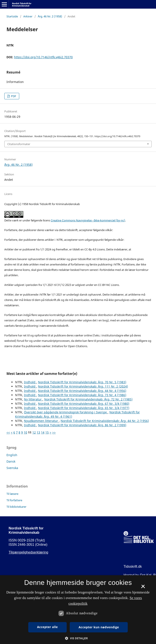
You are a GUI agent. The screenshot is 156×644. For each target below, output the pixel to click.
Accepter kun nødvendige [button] (99, 627)
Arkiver (28, 16)
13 (38, 432)
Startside (12, 16)
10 (25, 432)
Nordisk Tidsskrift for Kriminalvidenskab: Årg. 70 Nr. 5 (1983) (82, 382)
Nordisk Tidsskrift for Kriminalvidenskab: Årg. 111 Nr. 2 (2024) (83, 386)
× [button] (143, 588)
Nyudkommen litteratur (41, 421)
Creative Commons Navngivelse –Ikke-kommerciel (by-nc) (88, 220)
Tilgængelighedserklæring (28, 552)
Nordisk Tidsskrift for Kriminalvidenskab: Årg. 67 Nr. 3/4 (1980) (84, 404)
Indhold (30, 382)
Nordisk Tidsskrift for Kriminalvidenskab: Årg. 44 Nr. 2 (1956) (105, 421)
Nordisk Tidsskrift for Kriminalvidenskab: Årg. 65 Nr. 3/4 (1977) (84, 408)
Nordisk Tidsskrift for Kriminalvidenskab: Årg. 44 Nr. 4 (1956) (82, 391)
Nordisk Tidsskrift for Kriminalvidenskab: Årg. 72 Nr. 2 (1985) (88, 399)
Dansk (11, 461)
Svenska (12, 468)
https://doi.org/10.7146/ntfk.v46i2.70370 (43, 57)
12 (34, 432)
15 (47, 432)
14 (43, 432)
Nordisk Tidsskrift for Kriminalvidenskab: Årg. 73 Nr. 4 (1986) (82, 395)
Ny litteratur (33, 399)
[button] (78, 638)
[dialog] (78, 610)
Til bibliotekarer (16, 507)
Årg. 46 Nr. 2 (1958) (50, 16)
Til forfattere (14, 500)
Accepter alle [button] (47, 627)
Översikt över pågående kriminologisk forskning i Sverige (66, 412)
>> (54, 432)
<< (8, 432)
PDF (13, 96)
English (12, 455)
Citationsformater (19, 144)
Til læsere (12, 494)
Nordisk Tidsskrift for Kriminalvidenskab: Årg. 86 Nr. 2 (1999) (82, 425)
